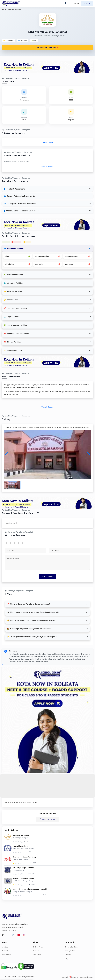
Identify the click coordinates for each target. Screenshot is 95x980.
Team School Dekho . (86, 977)
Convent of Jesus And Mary (24, 857)
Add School (37, 955)
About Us (5, 947)
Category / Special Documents (20, 203)
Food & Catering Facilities (15, 325)
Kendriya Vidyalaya (21, 835)
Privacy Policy (70, 951)
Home (4, 9)
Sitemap (68, 955)
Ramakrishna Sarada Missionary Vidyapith (30, 889)
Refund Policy (38, 947)
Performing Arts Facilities (15, 308)
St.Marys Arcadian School (24, 879)
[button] (89, 455)
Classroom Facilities (14, 274)
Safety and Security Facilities (17, 333)
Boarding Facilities (13, 291)
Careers (36, 951)
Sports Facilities (12, 300)
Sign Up (87, 3)
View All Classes (47, 142)
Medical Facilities (12, 342)
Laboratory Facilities (13, 283)
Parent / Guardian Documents (19, 196)
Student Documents (14, 189)
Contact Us (5, 951)
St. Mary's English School (23, 868)
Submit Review (48, 576)
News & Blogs (6, 955)
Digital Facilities (12, 317)
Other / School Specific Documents (22, 211)
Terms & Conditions (72, 947)
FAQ (67, 959)
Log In (77, 3)
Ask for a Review (48, 819)
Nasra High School (20, 846)
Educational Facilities (14, 248)
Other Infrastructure (13, 350)
